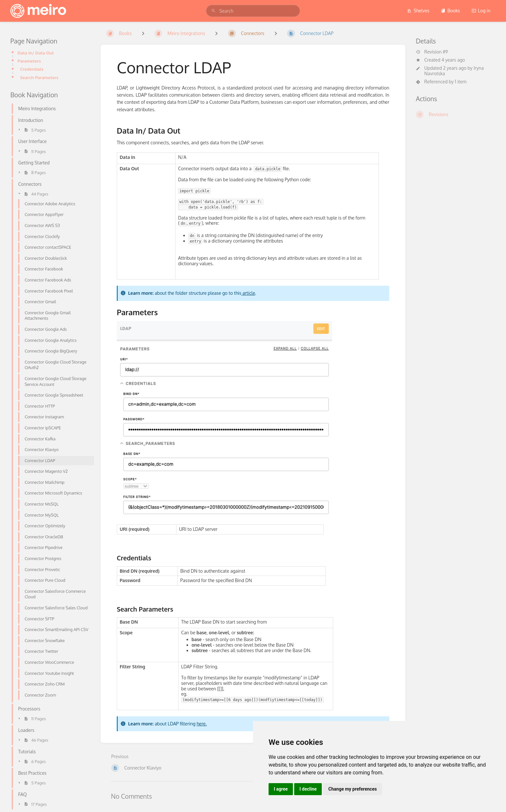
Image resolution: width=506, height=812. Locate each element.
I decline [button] (308, 789)
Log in (481, 11)
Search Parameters (39, 77)
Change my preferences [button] (352, 789)
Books (450, 11)
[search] (253, 11)
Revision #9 (432, 52)
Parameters (29, 61)
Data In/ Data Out (36, 53)
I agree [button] (281, 789)
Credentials (32, 69)
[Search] (213, 11)
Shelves (418, 11)
